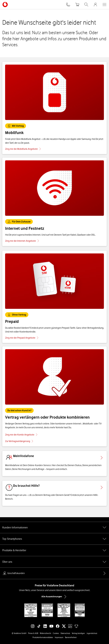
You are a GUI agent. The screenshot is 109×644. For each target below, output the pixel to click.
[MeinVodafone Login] (95, 5)
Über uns (54, 562)
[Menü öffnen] (104, 5)
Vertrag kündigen (78, 633)
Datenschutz (65, 633)
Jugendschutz (92, 633)
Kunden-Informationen (54, 527)
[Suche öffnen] (86, 5)
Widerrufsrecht (45, 633)
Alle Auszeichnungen (54, 597)
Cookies (56, 633)
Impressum (59, 637)
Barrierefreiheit (71, 637)
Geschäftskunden (13, 573)
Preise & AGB (33, 633)
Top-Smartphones (54, 539)
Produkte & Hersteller (54, 550)
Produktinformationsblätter (43, 637)
